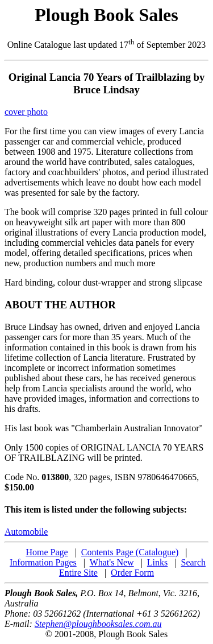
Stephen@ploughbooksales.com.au (98, 624)
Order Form (132, 573)
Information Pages (43, 562)
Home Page (47, 552)
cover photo (26, 112)
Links (157, 562)
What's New (112, 562)
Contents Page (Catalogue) (130, 552)
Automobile (26, 532)
